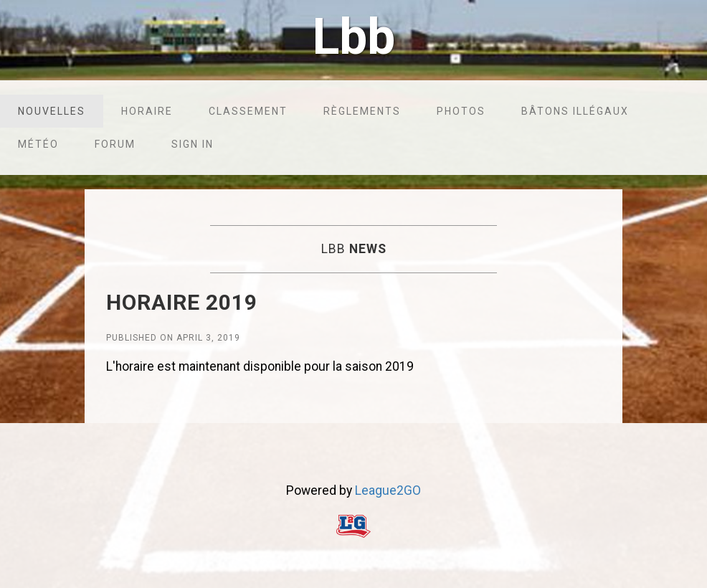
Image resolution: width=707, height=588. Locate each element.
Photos (461, 111)
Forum (115, 144)
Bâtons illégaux (575, 111)
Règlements (362, 111)
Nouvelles (52, 111)
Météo (38, 144)
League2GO (388, 490)
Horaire (147, 111)
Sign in (193, 144)
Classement (248, 111)
